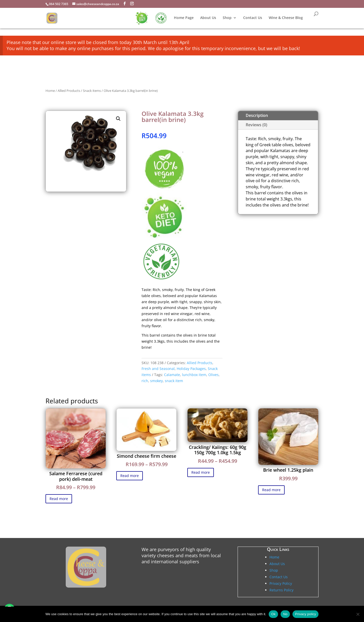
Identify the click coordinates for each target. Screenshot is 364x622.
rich (145, 381)
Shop (227, 18)
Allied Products (69, 91)
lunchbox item (194, 375)
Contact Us (253, 18)
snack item (174, 381)
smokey (156, 381)
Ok (273, 614)
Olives (213, 375)
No (285, 614)
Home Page (184, 18)
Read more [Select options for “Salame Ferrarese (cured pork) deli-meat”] (59, 499)
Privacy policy (305, 614)
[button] (118, 119)
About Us (208, 18)
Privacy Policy (281, 583)
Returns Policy (281, 590)
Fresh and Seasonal (158, 369)
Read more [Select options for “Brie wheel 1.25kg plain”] (271, 490)
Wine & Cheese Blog (286, 18)
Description (257, 115)
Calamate (172, 375)
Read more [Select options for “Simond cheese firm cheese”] (130, 476)
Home (50, 91)
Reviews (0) (256, 125)
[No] (358, 614)
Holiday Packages (191, 369)
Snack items (92, 91)
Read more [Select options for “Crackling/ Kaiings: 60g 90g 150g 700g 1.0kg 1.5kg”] (201, 472)
